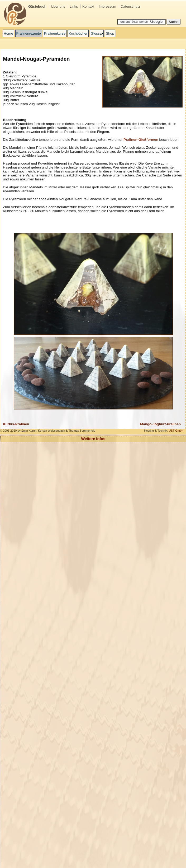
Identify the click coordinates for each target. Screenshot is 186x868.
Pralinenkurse (55, 33)
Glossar (97, 33)
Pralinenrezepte (29, 33)
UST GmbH (176, 431)
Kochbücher (78, 33)
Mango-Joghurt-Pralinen (160, 424)
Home (8, 33)
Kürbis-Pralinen (16, 424)
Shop (110, 33)
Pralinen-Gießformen (141, 140)
